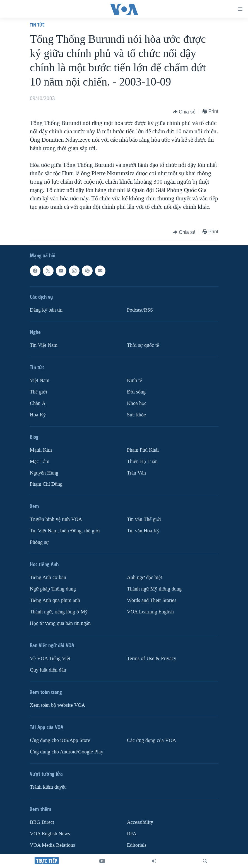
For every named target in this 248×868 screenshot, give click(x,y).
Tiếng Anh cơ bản (48, 578)
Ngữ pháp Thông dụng (53, 589)
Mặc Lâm (40, 461)
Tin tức (37, 25)
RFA (132, 834)
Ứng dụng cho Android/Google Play (67, 752)
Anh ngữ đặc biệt (145, 578)
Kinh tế (134, 380)
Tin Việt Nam (44, 345)
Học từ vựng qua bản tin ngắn (60, 623)
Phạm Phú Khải (143, 450)
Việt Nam (40, 380)
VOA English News (50, 834)
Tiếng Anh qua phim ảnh (55, 600)
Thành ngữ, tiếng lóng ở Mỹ (59, 612)
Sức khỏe (136, 415)
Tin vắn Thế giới (144, 519)
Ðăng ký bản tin (46, 310)
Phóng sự (39, 542)
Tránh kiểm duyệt (48, 787)
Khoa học (137, 403)
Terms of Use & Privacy (152, 659)
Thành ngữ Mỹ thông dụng (154, 589)
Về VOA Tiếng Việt (50, 659)
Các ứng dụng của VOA (151, 740)
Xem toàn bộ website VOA (57, 705)
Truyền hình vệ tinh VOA (56, 519)
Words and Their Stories (152, 600)
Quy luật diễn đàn (48, 670)
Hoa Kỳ (38, 415)
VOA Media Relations (52, 845)
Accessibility (140, 822)
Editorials (137, 845)
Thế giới (38, 392)
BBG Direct (42, 822)
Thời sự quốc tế (143, 345)
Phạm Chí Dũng (46, 484)
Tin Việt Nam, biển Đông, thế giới (65, 531)
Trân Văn (136, 473)
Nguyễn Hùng (44, 473)
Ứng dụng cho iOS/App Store (60, 740)
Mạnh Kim (41, 450)
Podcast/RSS (140, 310)
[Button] (184, 112)
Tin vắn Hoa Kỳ (143, 531)
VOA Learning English (150, 612)
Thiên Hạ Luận (142, 461)
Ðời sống (136, 392)
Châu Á (38, 403)
